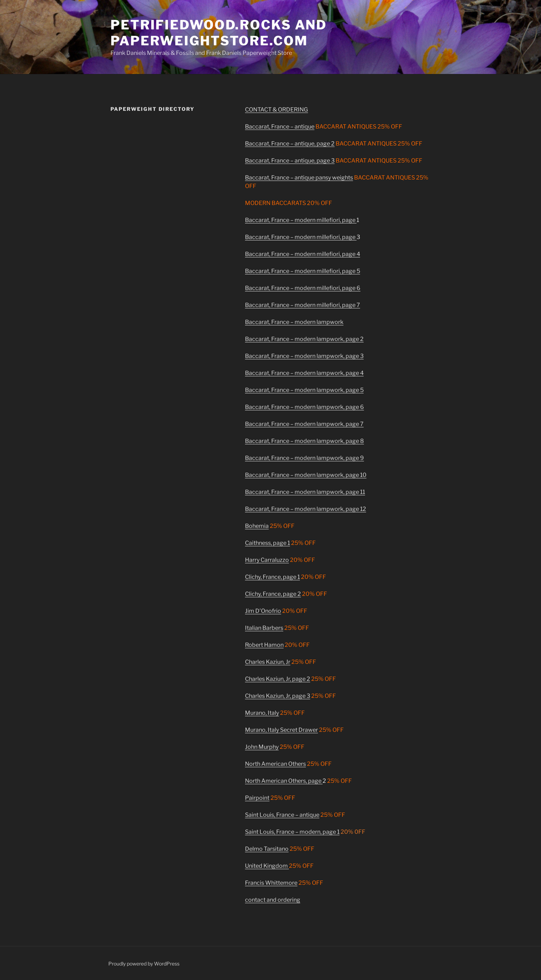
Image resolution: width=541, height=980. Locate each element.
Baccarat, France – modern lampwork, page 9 (304, 458)
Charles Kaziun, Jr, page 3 (278, 696)
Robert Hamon (264, 645)
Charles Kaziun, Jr (268, 662)
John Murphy (262, 747)
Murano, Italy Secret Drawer (281, 730)
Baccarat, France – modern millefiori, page (301, 220)
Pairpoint (257, 798)
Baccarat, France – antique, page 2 (290, 144)
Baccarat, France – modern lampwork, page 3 (304, 356)
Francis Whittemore (271, 883)
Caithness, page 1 (267, 543)
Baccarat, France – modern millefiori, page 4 (303, 254)
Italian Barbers (264, 628)
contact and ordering (273, 900)
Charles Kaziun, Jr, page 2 (278, 679)
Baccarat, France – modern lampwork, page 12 (306, 509)
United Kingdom (267, 866)
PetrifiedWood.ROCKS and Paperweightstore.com (219, 33)
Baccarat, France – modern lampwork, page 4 (304, 373)
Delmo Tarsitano (267, 849)
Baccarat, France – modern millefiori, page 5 (303, 271)
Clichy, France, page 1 (272, 577)
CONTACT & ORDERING (277, 110)
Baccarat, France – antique (280, 127)
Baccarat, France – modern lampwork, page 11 (305, 492)
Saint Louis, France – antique (282, 815)
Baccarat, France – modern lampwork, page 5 (304, 390)
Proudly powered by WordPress (144, 964)
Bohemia (257, 526)
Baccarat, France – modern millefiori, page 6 (303, 288)
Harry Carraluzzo (267, 560)
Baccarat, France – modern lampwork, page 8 (304, 441)
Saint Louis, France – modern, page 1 (292, 832)
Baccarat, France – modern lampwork (294, 322)
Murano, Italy (262, 713)
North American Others (275, 764)
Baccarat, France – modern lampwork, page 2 (304, 339)
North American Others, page (284, 781)
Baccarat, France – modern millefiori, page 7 (303, 305)
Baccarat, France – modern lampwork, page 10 (306, 475)
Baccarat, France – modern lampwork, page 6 (304, 407)
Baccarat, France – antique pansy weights (299, 178)
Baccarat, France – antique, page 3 (290, 161)
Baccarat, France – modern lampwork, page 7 (304, 424)
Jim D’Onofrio (263, 611)
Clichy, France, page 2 (273, 594)
